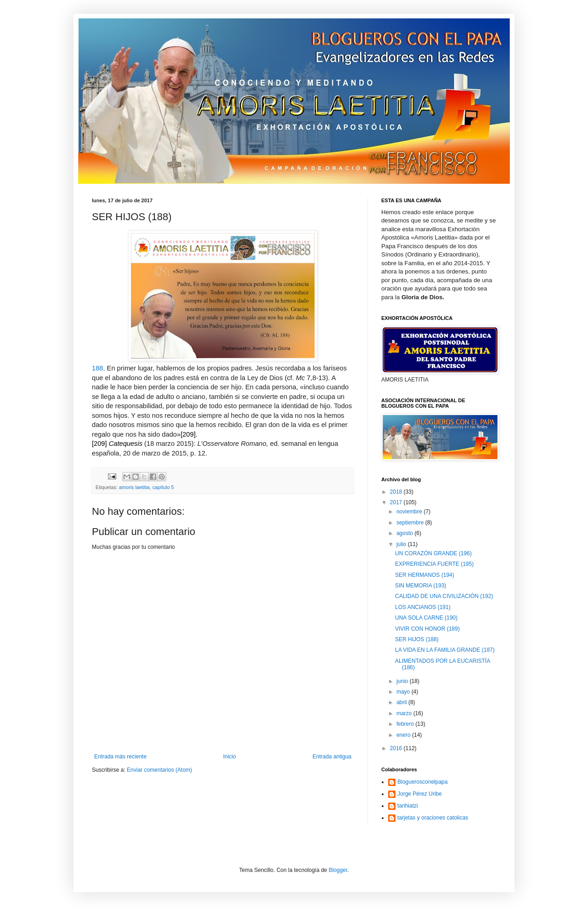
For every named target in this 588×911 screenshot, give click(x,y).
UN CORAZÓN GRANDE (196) (433, 553)
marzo (405, 713)
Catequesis (126, 444)
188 (97, 368)
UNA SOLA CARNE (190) (426, 618)
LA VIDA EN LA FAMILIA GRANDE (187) (445, 650)
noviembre (410, 512)
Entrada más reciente (120, 757)
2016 (397, 748)
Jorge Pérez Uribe (420, 794)
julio (402, 544)
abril (402, 702)
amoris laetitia (134, 487)
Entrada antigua (332, 757)
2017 (397, 502)
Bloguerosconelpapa (422, 782)
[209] (188, 434)
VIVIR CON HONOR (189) (427, 629)
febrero (406, 724)
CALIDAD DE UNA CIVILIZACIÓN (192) (444, 596)
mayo (404, 692)
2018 (397, 492)
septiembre (411, 523)
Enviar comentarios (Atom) (159, 770)
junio (403, 681)
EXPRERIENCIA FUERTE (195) (434, 564)
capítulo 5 (163, 487)
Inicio (230, 757)
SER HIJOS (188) (417, 639)
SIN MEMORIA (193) (421, 586)
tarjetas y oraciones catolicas (433, 818)
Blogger (338, 870)
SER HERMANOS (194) (425, 575)
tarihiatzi (408, 806)
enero (404, 735)
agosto (405, 533)
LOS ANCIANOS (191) (423, 607)
